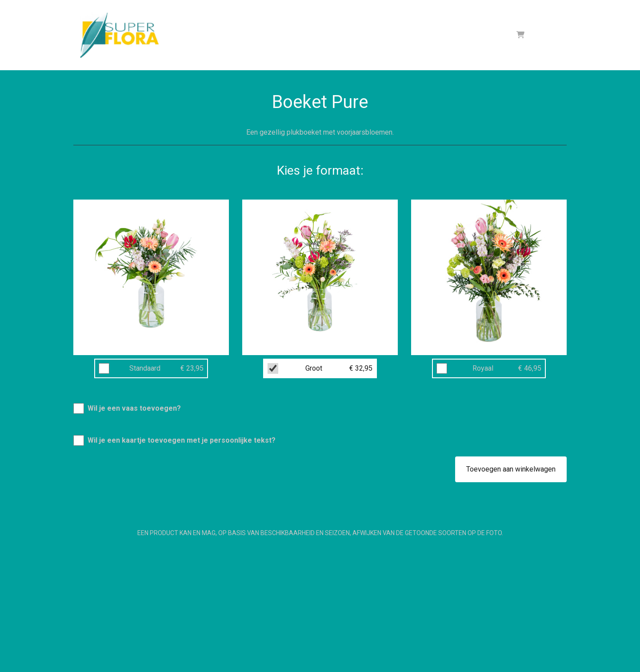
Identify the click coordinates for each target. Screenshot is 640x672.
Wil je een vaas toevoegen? (134, 408)
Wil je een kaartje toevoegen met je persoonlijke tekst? (182, 440)
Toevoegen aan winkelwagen (511, 469)
